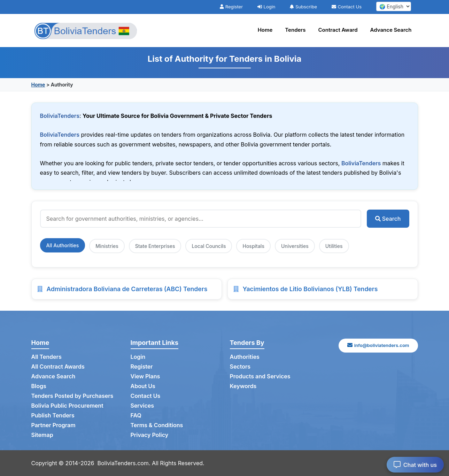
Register (231, 7)
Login (266, 7)
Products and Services (260, 376)
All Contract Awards (58, 367)
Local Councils (209, 246)
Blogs (39, 386)
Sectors (240, 367)
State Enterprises (155, 246)
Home (265, 30)
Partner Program (53, 425)
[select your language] (394, 6)
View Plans (145, 376)
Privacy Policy (150, 435)
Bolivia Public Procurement (67, 406)
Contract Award (338, 30)
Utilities (334, 246)
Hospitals (253, 246)
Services (142, 406)
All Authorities (63, 245)
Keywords (243, 386)
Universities (295, 246)
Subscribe (303, 7)
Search (388, 219)
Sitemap (42, 435)
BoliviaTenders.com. (124, 463)
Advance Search (391, 30)
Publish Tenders (53, 415)
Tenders (295, 30)
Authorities (245, 357)
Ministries (107, 246)
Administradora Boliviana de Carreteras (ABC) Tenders (127, 289)
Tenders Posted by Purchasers (72, 396)
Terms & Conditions (157, 425)
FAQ (136, 415)
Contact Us (347, 7)
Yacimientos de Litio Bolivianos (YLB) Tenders (310, 289)
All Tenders (47, 357)
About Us (143, 386)
